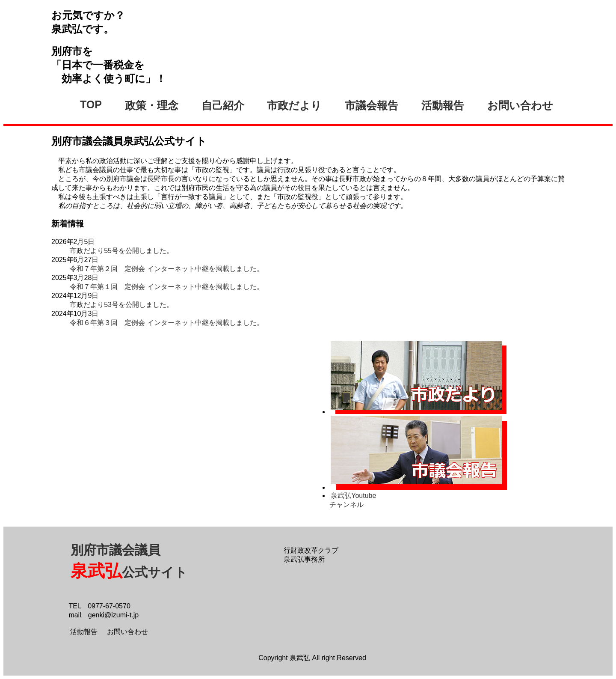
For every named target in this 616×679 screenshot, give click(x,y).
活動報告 (443, 105)
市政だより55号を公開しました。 (121, 251)
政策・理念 (152, 105)
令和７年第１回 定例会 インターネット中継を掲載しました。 (166, 287)
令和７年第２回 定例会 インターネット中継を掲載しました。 (166, 269)
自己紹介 (223, 105)
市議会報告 (372, 105)
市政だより (294, 105)
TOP (91, 104)
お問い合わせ (520, 105)
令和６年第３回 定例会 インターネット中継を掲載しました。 (166, 323)
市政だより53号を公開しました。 (121, 305)
